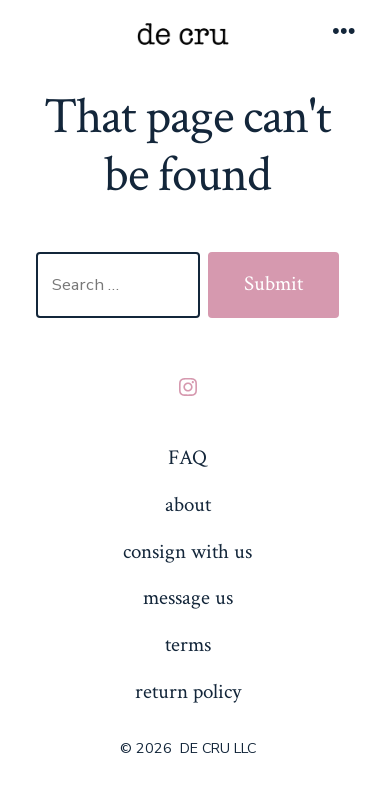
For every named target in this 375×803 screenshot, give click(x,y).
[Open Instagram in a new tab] (188, 387)
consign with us (187, 551)
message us (188, 597)
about (188, 504)
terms (188, 644)
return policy (188, 691)
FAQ (187, 457)
